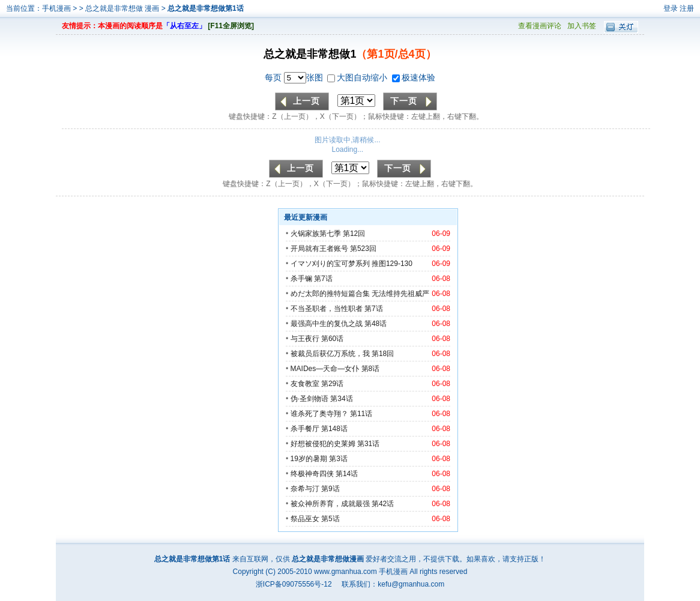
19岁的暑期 (309, 459)
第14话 (347, 474)
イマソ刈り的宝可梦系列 (330, 264)
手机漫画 (56, 8)
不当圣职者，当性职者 (327, 309)
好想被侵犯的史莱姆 (323, 444)
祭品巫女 (305, 519)
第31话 (368, 444)
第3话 (338, 459)
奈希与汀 (305, 489)
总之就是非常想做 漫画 (123, 8)
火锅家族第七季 (316, 234)
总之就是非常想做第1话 (206, 8)
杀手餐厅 (305, 429)
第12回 (354, 234)
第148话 (334, 429)
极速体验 (414, 77)
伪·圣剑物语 (309, 399)
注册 (687, 8)
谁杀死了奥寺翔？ (319, 414)
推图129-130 (392, 264)
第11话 (361, 414)
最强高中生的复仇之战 (327, 324)
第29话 (332, 384)
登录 (671, 8)
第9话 (330, 489)
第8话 (371, 369)
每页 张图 (295, 77)
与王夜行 (305, 339)
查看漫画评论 (540, 26)
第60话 (332, 339)
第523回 (363, 249)
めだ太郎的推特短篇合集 (330, 294)
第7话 (323, 279)
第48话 (376, 324)
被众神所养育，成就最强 (331, 504)
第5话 (330, 519)
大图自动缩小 (358, 77)
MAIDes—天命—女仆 (325, 369)
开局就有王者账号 (319, 249)
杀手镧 (301, 279)
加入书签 (582, 26)
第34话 (341, 399)
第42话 (383, 504)
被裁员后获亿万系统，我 (330, 354)
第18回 (383, 354)
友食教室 (305, 384)
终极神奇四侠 (312, 474)
